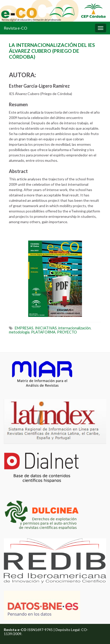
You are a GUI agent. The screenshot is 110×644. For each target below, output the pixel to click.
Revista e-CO (16, 28)
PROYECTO (67, 332)
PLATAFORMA (43, 332)
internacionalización (74, 328)
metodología (19, 332)
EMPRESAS (24, 328)
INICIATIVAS (46, 328)
